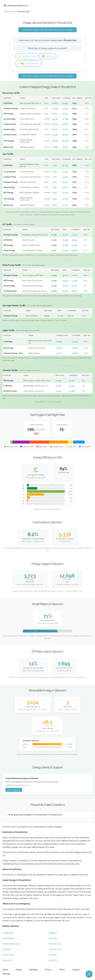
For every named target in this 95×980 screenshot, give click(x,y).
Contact (76, 970)
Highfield (53, 933)
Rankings (33, 970)
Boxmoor (53, 960)
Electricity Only (27, 56)
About (5, 970)
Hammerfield (8, 938)
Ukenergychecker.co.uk (16, 6)
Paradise (53, 955)
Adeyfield (7, 949)
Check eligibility (14, 790)
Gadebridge (8, 933)
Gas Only (48, 56)
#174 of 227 (48, 754)
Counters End (55, 949)
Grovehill (53, 938)
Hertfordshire (10, 12)
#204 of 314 (33, 754)
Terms (62, 970)
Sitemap (6, 974)
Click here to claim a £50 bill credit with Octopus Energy (47, 30)
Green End (7, 960)
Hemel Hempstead (11, 944)
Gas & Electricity (29, 64)
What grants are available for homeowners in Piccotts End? (35, 815)
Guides (19, 970)
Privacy (48, 970)
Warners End (55, 944)
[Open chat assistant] (89, 974)
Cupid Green (8, 955)
